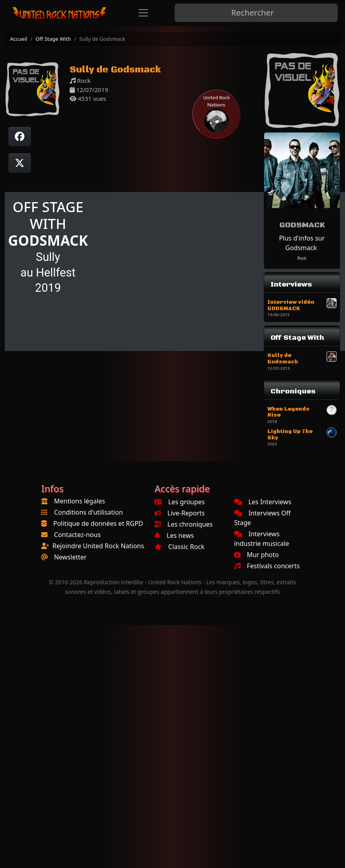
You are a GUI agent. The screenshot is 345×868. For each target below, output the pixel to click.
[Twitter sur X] (20, 163)
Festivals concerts (267, 566)
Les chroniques (184, 524)
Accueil (19, 39)
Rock (302, 258)
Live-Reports (180, 513)
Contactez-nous (77, 535)
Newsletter (70, 557)
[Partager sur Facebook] (20, 136)
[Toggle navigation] (143, 13)
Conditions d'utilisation (88, 512)
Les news (174, 535)
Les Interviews (263, 502)
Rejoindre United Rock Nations (98, 546)
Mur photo (257, 555)
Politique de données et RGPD (98, 523)
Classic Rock (179, 547)
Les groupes (180, 502)
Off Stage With (53, 39)
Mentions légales (80, 501)
